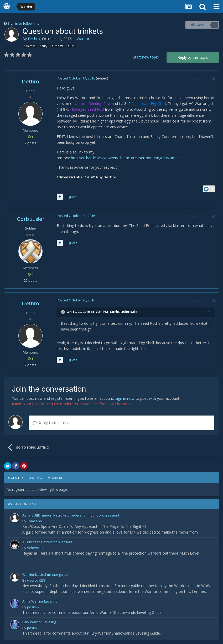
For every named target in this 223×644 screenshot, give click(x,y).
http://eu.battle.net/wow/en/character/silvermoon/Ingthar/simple (126, 158)
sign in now (125, 398)
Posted (76, 78)
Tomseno (35, 521)
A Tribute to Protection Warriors (47, 542)
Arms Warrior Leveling (40, 601)
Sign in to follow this (23, 23)
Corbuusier (31, 219)
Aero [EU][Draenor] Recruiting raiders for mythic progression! (71, 515)
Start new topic (146, 57)
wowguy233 (36, 580)
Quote (72, 197)
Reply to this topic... (53, 423)
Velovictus (35, 548)
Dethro (34, 39)
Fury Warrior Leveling (39, 622)
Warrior (83, 39)
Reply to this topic (193, 57)
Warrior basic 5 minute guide (45, 574)
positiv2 (33, 607)
